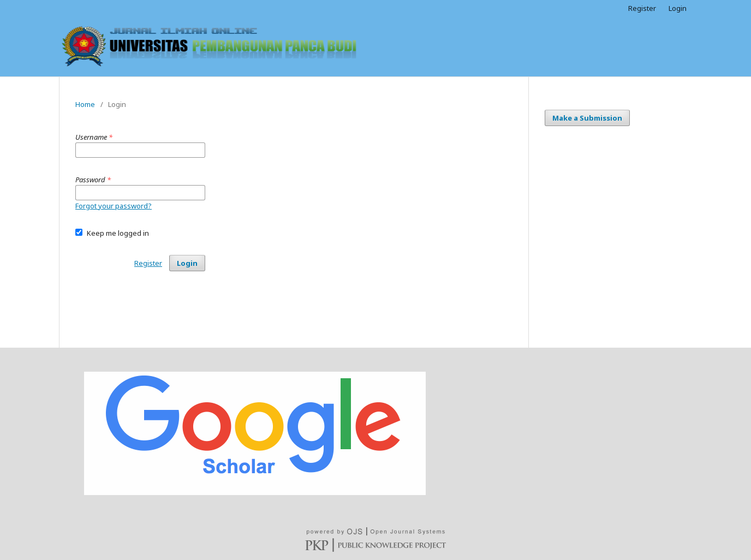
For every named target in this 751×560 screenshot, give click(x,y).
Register (642, 8)
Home (85, 104)
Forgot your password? (114, 206)
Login (678, 8)
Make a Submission (587, 118)
